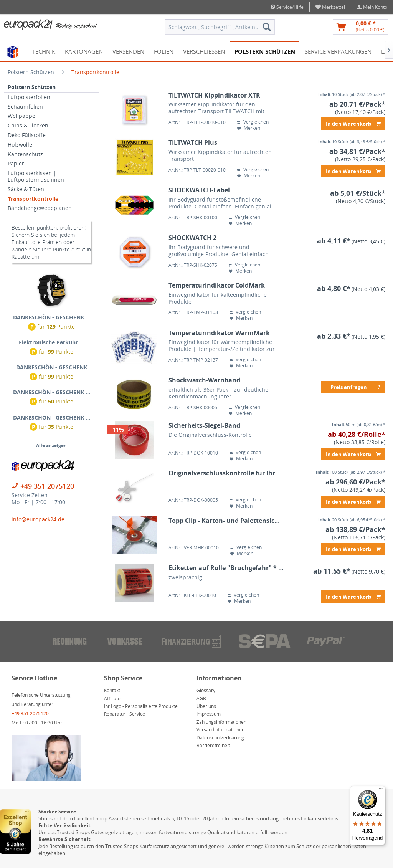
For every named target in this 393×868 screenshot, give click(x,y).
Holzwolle (20, 145)
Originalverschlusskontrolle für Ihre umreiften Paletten (226, 473)
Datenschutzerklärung (220, 738)
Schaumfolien (25, 107)
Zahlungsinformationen (221, 722)
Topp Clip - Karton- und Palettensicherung (226, 521)
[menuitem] (330, 7)
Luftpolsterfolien (29, 97)
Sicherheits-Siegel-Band (204, 426)
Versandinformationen (220, 730)
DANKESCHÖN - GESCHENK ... (52, 317)
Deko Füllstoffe (27, 135)
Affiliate (112, 699)
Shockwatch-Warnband (204, 380)
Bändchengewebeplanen (40, 208)
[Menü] (381, 790)
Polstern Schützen (32, 87)
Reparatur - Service (125, 714)
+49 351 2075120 (47, 486)
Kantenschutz (25, 154)
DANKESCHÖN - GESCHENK (52, 367)
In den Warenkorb (353, 122)
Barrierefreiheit (213, 745)
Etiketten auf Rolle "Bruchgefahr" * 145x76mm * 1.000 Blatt (226, 568)
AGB (201, 699)
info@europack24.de (38, 519)
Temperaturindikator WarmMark (219, 333)
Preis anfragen (356, 386)
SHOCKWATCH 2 (192, 238)
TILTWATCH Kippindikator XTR (214, 95)
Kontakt (112, 690)
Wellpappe (21, 116)
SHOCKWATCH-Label (199, 190)
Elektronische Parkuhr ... (51, 342)
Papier (16, 163)
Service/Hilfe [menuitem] (287, 7)
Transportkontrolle (33, 199)
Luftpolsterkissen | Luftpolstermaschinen (36, 176)
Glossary (206, 690)
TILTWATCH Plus (193, 143)
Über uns (206, 706)
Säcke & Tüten (26, 189)
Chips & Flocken (28, 125)
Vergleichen (253, 122)
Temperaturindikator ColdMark (217, 285)
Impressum (209, 714)
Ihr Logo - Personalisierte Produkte (141, 706)
